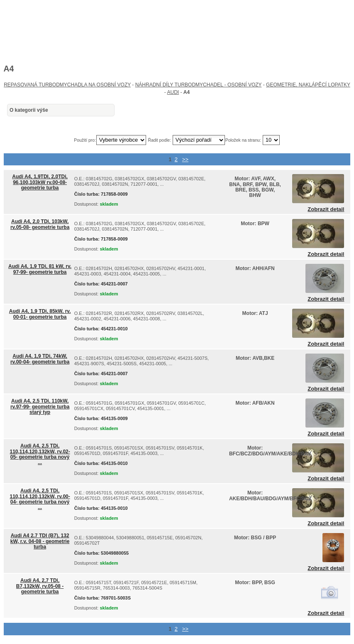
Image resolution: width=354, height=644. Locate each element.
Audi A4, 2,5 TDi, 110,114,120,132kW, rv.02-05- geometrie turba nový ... (40, 454)
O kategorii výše (29, 110)
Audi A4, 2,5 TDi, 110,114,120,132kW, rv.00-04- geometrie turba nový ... (40, 499)
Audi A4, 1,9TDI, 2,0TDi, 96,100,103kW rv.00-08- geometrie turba (40, 182)
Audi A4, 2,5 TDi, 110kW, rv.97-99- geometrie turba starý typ (40, 406)
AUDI (173, 92)
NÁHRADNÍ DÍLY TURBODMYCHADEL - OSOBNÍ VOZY (199, 85)
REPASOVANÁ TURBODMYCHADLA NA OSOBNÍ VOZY (67, 85)
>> (185, 159)
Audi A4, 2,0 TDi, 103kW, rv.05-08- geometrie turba (40, 224)
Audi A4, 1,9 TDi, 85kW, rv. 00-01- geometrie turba (40, 314)
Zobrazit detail (326, 209)
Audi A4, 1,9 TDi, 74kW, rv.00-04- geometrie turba (40, 359)
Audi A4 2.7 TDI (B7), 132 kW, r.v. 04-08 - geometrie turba (40, 541)
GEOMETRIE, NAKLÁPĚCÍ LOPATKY (308, 85)
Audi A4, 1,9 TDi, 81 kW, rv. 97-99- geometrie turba (40, 269)
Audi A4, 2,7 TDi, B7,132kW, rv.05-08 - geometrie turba (40, 586)
